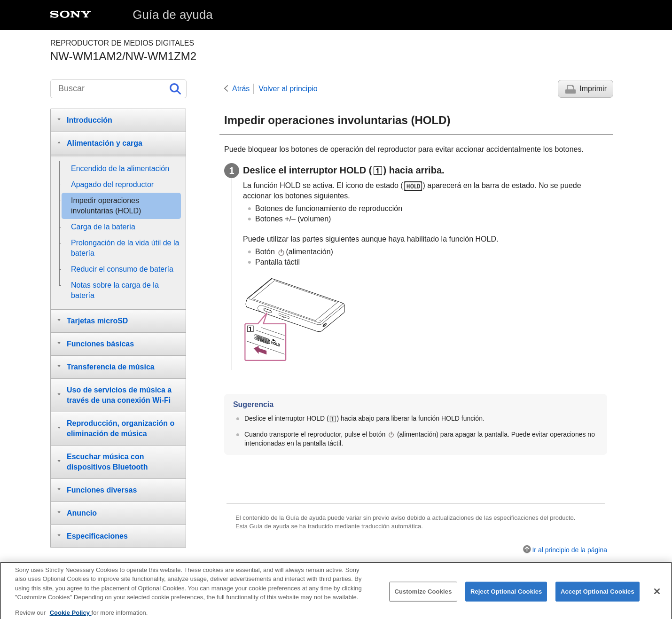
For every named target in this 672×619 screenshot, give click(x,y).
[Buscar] (118, 89)
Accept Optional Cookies (598, 596)
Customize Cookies (423, 596)
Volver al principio (288, 89)
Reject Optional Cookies (506, 596)
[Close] (657, 595)
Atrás (241, 89)
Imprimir (593, 89)
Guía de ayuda (173, 15)
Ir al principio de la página (570, 550)
